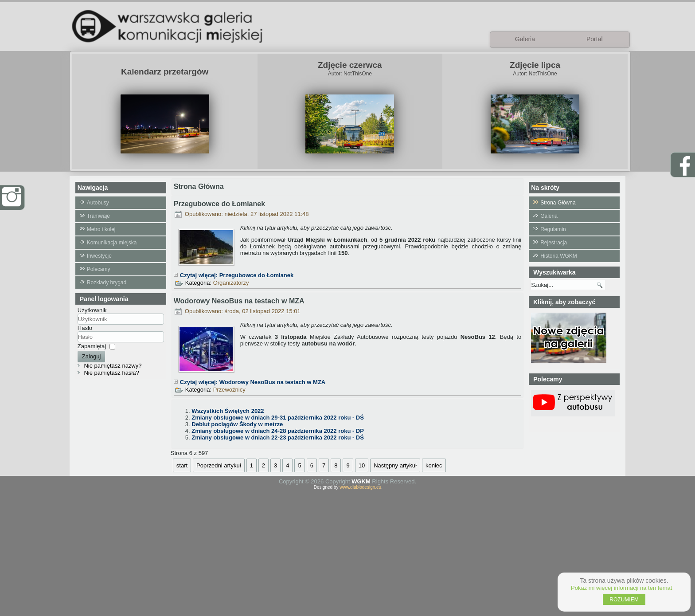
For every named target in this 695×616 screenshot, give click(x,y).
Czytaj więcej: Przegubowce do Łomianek (237, 275)
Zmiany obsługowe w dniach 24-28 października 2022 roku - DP (278, 431)
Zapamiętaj (92, 346)
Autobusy (98, 203)
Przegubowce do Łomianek (219, 204)
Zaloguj (92, 356)
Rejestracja (554, 243)
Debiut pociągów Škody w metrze (237, 424)
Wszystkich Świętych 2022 (228, 411)
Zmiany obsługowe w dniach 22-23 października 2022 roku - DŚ (278, 437)
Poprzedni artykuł (219, 465)
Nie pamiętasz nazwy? (113, 366)
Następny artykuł (395, 465)
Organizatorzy (231, 283)
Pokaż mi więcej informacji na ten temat (621, 588)
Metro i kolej (101, 229)
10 (362, 465)
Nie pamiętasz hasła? (111, 373)
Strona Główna (558, 203)
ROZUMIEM (624, 600)
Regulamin (553, 229)
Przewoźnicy (229, 390)
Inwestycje (99, 256)
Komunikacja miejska (112, 243)
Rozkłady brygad (107, 282)
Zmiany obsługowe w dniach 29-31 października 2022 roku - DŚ (278, 418)
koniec (434, 465)
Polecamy (99, 269)
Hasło (85, 328)
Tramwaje (98, 216)
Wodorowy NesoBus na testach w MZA (239, 301)
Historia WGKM (559, 256)
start (182, 465)
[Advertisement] (347, 552)
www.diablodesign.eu (360, 487)
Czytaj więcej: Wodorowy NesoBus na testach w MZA (253, 382)
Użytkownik (92, 310)
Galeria (549, 216)
